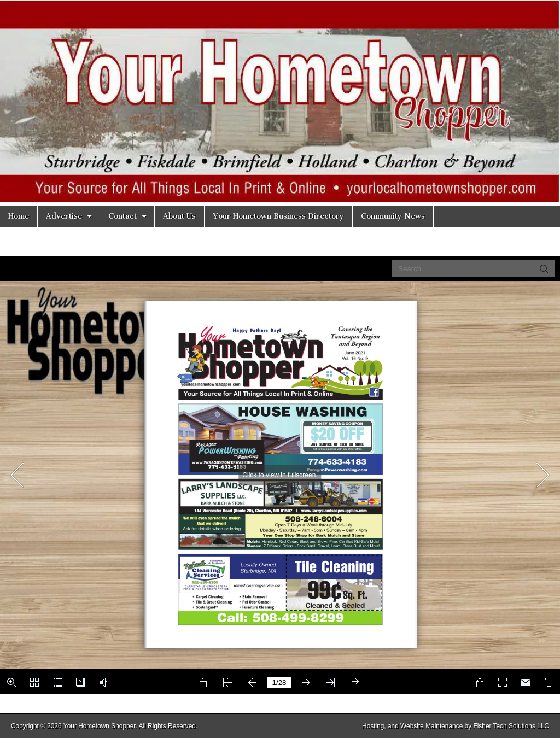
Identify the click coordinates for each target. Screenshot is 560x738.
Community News (393, 216)
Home (19, 216)
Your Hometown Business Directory (278, 216)
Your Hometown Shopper (100, 726)
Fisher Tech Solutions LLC (511, 726)
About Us (179, 216)
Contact (122, 216)
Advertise (64, 216)
